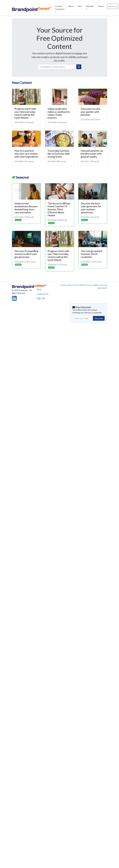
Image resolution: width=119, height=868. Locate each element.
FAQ (80, 6)
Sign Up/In (113, 6)
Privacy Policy (66, 285)
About (71, 6)
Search (101, 6)
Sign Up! (41, 298)
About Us (42, 285)
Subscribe (99, 318)
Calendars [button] (90, 6)
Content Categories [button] (60, 8)
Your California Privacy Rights (86, 285)
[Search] (79, 67)
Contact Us (43, 294)
